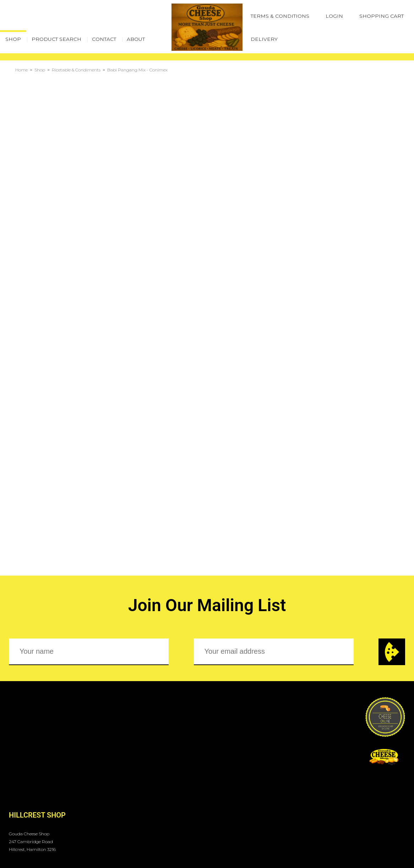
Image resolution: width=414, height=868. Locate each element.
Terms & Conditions (280, 16)
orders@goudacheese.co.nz (50, 816)
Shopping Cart (382, 16)
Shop (40, 70)
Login (334, 16)
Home (21, 70)
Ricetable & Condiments (76, 70)
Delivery (264, 39)
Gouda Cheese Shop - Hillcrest (60, 831)
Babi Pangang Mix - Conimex (137, 70)
